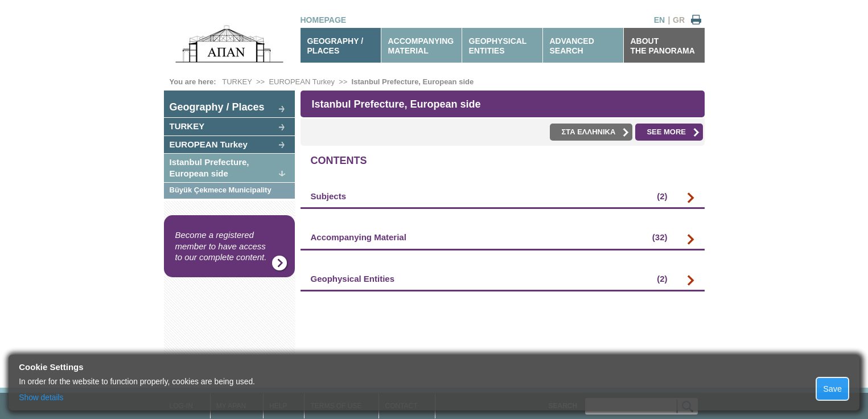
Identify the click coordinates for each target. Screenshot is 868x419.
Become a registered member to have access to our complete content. (221, 246)
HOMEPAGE (324, 20)
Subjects (489, 196)
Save (832, 389)
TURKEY (237, 82)
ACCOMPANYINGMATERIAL (421, 46)
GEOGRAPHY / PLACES (336, 46)
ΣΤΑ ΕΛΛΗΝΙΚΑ (595, 132)
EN (659, 20)
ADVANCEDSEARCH (572, 46)
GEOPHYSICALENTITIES (498, 46)
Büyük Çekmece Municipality (221, 190)
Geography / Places (217, 107)
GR (679, 20)
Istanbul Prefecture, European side (413, 82)
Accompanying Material (489, 237)
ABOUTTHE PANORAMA (663, 46)
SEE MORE (673, 132)
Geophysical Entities (489, 279)
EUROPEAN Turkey (302, 82)
